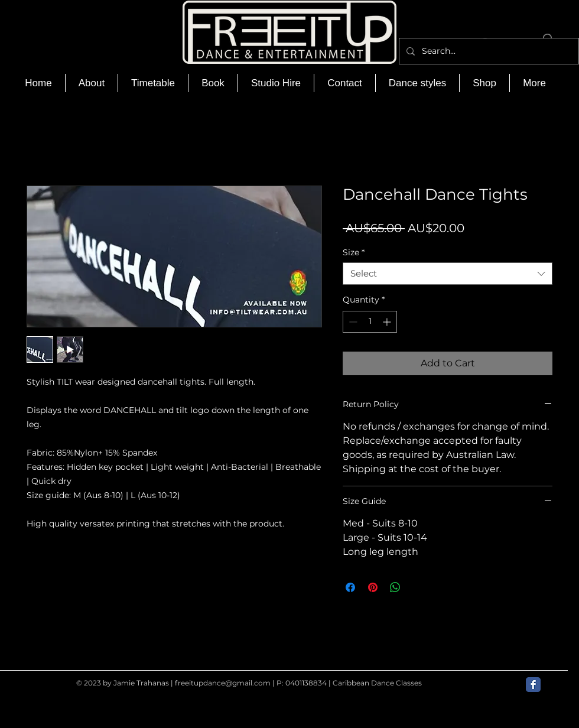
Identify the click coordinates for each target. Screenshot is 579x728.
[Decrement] (352, 322)
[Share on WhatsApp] (395, 587)
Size (354, 252)
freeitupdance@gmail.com (223, 683)
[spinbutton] (370, 322)
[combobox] (448, 274)
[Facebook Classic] (533, 685)
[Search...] (488, 51)
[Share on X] (418, 587)
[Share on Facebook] (350, 587)
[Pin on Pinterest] (373, 587)
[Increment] (388, 322)
